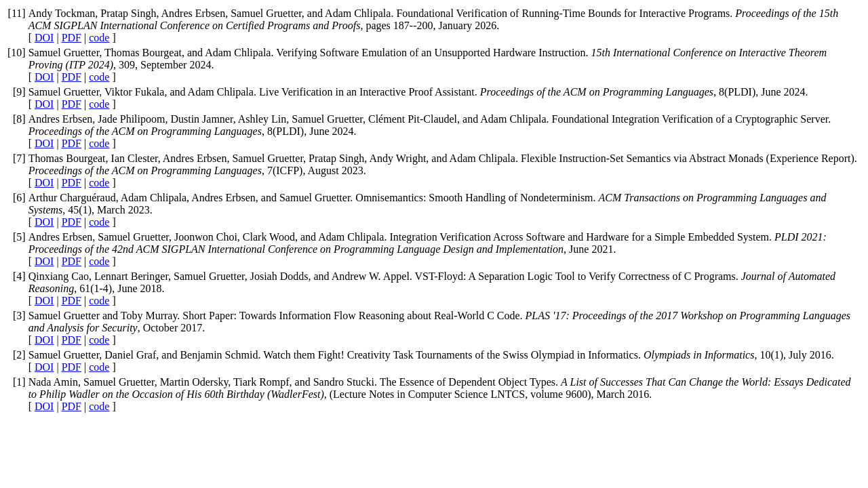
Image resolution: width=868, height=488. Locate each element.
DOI (44, 38)
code (99, 38)
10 (16, 53)
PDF (72, 38)
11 (17, 13)
